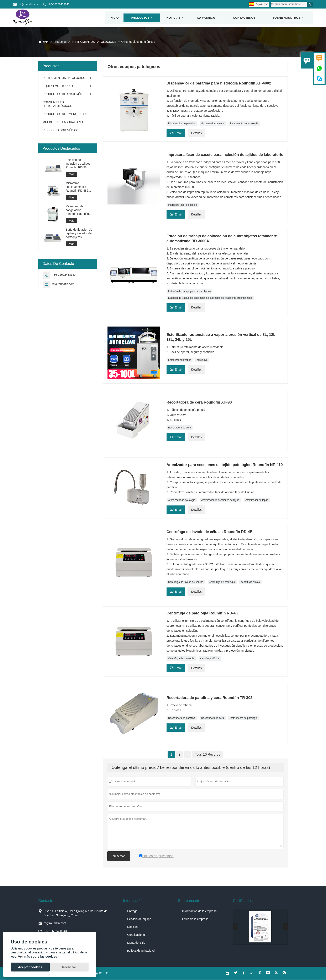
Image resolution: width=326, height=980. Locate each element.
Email (176, 133)
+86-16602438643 (58, 4)
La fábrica (208, 18)
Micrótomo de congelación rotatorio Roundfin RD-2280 (77, 211)
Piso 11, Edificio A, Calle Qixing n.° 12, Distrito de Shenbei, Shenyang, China (76, 914)
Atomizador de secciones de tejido (220, 500)
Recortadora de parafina (182, 718)
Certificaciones (137, 935)
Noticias (132, 927)
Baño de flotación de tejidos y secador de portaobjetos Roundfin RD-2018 (79, 234)
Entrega (132, 911)
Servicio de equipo (139, 919)
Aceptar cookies (30, 967)
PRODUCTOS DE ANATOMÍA (62, 94)
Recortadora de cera (180, 428)
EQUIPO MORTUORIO (58, 86)
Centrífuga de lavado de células (186, 582)
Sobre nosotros (288, 18)
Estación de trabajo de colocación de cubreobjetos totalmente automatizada (210, 298)
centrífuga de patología (222, 582)
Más (72, 175)
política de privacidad (141, 951)
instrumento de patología (244, 718)
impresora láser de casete (183, 205)
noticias (175, 18)
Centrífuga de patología (181, 659)
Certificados (243, 901)
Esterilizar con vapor (180, 360)
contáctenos (244, 18)
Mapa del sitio (136, 943)
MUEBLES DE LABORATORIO (63, 122)
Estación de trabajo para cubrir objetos (190, 292)
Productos (142, 18)
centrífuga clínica (250, 582)
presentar (119, 856)
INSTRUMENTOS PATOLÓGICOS (94, 42)
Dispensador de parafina (182, 124)
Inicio (114, 18)
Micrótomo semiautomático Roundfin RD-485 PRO (77, 187)
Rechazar (69, 967)
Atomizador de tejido (257, 500)
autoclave (202, 360)
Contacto (46, 901)
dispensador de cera (213, 124)
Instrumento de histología (244, 124)
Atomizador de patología (182, 500)
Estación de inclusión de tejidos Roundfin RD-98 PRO (78, 164)
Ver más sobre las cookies (38, 956)
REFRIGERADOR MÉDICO (61, 131)
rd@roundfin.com (29, 4)
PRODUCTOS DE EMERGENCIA (65, 114)
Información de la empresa (199, 911)
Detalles (197, 133)
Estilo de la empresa (195, 919)
